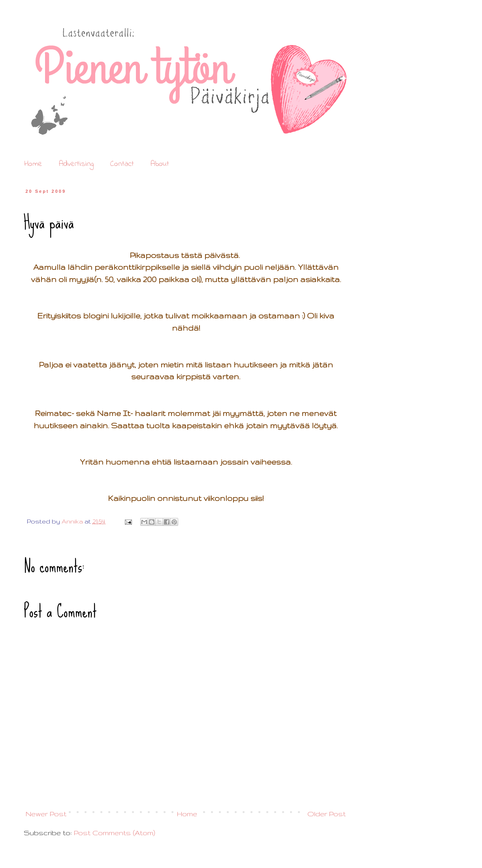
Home (33, 164)
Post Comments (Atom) (115, 833)
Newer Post (46, 814)
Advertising (76, 164)
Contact (122, 164)
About (160, 164)
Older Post (327, 814)
